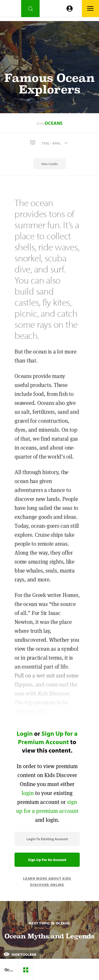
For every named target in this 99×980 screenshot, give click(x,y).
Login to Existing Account (47, 839)
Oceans (54, 123)
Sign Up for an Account (47, 860)
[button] (49, 143)
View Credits (49, 164)
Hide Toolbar (20, 954)
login (28, 793)
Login (25, 733)
